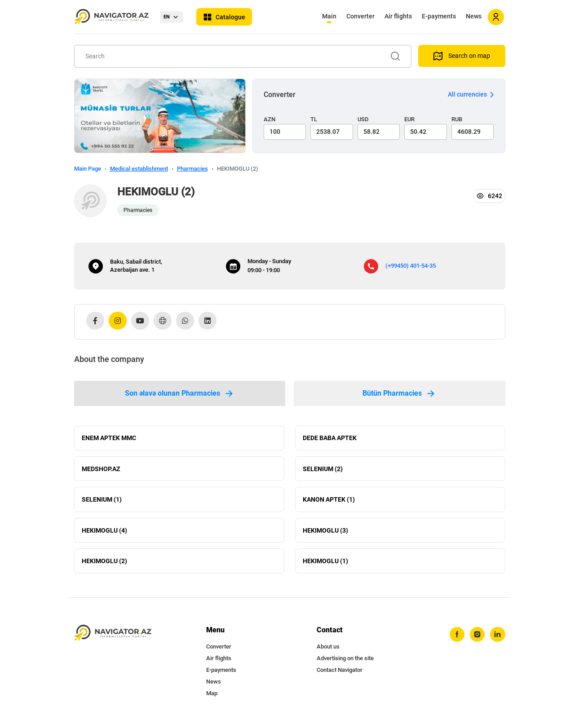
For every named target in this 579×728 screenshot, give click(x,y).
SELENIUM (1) (102, 501)
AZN (270, 119)
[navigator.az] (113, 637)
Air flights (398, 16)
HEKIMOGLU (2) (104, 564)
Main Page (88, 169)
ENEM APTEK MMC (109, 438)
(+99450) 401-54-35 (411, 266)
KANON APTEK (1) (329, 501)
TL (314, 119)
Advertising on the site (345, 662)
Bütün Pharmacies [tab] (399, 393)
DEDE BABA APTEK (330, 438)
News (474, 16)
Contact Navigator (340, 673)
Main (329, 16)
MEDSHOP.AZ (101, 470)
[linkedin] (498, 638)
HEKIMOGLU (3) (325, 533)
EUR (409, 119)
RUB (457, 119)
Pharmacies (192, 169)
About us (328, 650)
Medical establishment (139, 169)
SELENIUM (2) (323, 470)
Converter (360, 16)
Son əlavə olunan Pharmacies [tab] (180, 393)
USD (363, 119)
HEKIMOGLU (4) (104, 533)
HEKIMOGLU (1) (325, 564)
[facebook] (456, 638)
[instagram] (477, 638)
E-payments (439, 16)
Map (212, 697)
